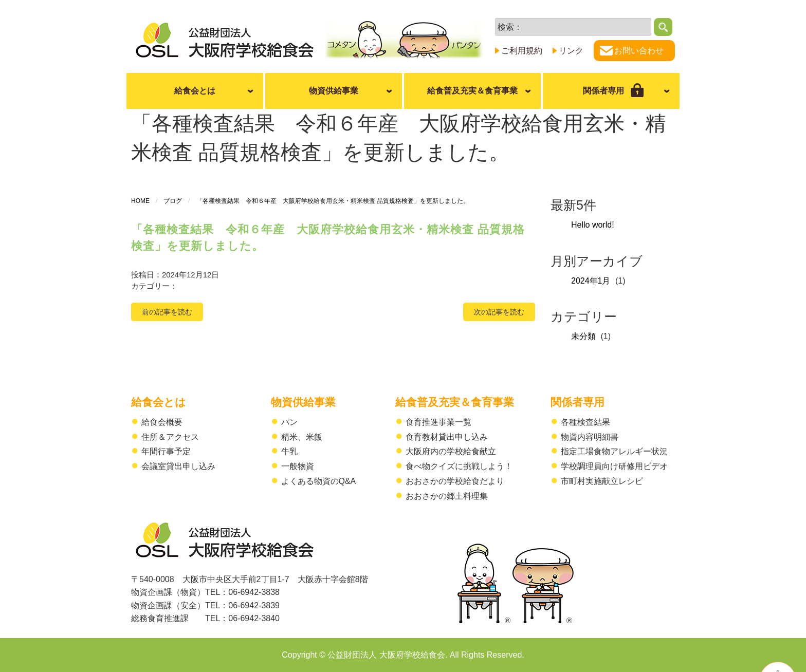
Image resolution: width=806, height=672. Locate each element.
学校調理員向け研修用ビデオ (614, 466)
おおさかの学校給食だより (455, 481)
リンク (571, 51)
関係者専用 (578, 402)
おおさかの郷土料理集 (447, 496)
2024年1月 (591, 281)
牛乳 (289, 451)
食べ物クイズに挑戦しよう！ (459, 466)
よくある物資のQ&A (319, 481)
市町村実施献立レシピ (602, 481)
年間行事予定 (166, 451)
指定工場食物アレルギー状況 (614, 451)
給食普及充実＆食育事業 (472, 91)
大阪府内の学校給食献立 (451, 451)
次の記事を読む (499, 312)
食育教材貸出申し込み (447, 437)
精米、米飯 (302, 437)
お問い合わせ (639, 51)
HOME (140, 201)
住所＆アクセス (170, 437)
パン (289, 422)
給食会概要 (162, 422)
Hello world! (593, 225)
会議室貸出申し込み (178, 466)
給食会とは (195, 91)
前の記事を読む (167, 312)
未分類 (583, 336)
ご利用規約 (522, 51)
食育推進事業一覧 (438, 422)
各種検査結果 (585, 422)
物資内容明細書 (590, 437)
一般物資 (298, 466)
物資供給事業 (334, 91)
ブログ (173, 201)
